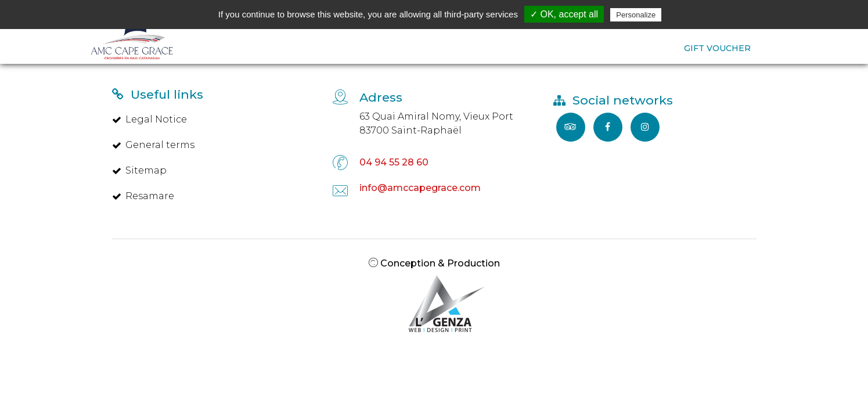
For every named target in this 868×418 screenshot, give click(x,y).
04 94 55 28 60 (394, 162)
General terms (153, 145)
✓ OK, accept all (564, 14)
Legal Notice (150, 119)
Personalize (636, 15)
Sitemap (139, 170)
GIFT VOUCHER (717, 48)
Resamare (143, 196)
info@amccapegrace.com (420, 188)
